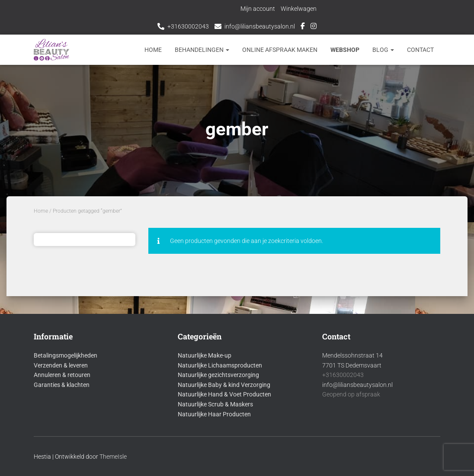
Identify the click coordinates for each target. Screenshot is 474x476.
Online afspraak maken (280, 50)
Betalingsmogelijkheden (66, 355)
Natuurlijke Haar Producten (214, 414)
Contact (420, 50)
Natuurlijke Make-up (205, 355)
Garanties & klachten (62, 385)
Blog (383, 50)
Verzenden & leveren (61, 365)
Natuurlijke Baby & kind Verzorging (224, 385)
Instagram (314, 27)
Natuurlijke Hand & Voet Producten (224, 394)
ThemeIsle (113, 457)
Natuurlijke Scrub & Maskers (215, 404)
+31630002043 (188, 26)
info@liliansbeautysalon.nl (260, 26)
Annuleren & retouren (62, 375)
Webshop (345, 50)
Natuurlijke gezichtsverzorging (218, 375)
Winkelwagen (299, 9)
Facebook (303, 27)
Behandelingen (202, 50)
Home (153, 50)
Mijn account (259, 9)
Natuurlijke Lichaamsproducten (220, 365)
